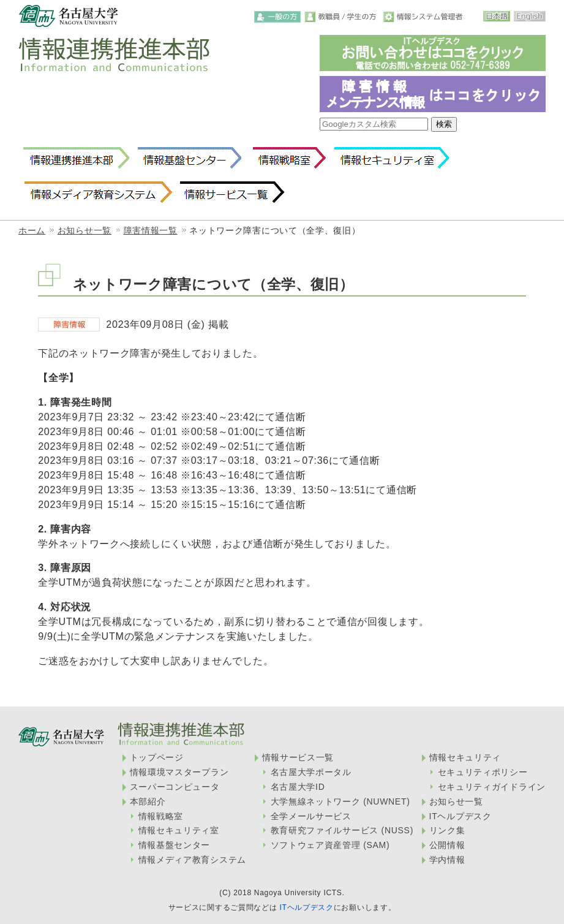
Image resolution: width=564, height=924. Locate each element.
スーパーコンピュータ (175, 787)
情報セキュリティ (465, 757)
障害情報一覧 (151, 230)
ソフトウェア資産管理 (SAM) (330, 845)
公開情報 (447, 845)
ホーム (32, 230)
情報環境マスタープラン (179, 772)
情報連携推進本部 (76, 158)
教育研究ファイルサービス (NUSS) (342, 830)
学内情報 (447, 860)
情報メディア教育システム (98, 192)
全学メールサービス (311, 816)
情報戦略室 (287, 158)
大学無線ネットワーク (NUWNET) (340, 801)
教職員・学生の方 (343, 17)
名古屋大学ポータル (311, 772)
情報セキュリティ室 (391, 158)
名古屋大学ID (298, 787)
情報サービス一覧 (232, 192)
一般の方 (278, 17)
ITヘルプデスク (461, 816)
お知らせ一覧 (85, 230)
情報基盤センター (189, 158)
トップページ (157, 757)
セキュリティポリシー (483, 772)
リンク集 (447, 830)
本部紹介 (148, 801)
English (529, 16)
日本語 (497, 16)
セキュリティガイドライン (492, 787)
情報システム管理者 (424, 17)
